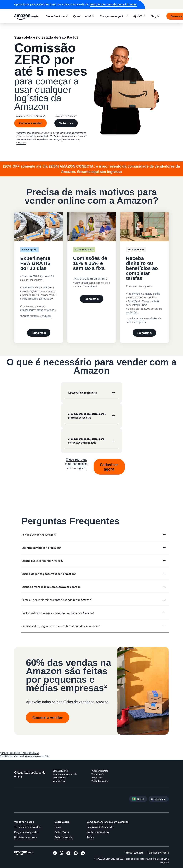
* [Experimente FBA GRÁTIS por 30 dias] (21, 316)
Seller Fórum (62, 832)
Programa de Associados (101, 827)
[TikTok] (68, 854)
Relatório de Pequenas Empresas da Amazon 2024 (25, 756)
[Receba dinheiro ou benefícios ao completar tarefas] (144, 269)
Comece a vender (31, 123)
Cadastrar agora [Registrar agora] (109, 467)
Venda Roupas (59, 778)
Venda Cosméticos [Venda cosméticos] (100, 781)
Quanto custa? (82, 16)
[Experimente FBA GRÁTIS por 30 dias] (39, 262)
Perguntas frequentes (26, 832)
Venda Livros (59, 781)
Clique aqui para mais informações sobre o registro (76, 464)
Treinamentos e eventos (27, 827)
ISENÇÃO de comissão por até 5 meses (113, 4)
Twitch (90, 837)
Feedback (159, 799)
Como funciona (55, 16)
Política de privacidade (158, 853)
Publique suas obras (98, 832)
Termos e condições (134, 853)
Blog (153, 16)
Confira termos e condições (36, 316)
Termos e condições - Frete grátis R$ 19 (20, 753)
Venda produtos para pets (65, 774)
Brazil (140, 799)
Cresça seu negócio (112, 16)
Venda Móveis (98, 774)
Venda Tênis (97, 778)
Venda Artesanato (100, 771)
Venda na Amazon (24, 822)
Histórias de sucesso (26, 837)
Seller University (64, 837)
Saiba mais (66, 123)
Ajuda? (138, 16)
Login (58, 827)
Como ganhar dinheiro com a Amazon (108, 822)
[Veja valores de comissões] (91, 253)
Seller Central (62, 822)
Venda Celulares (60, 771)
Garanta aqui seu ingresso (99, 172)
